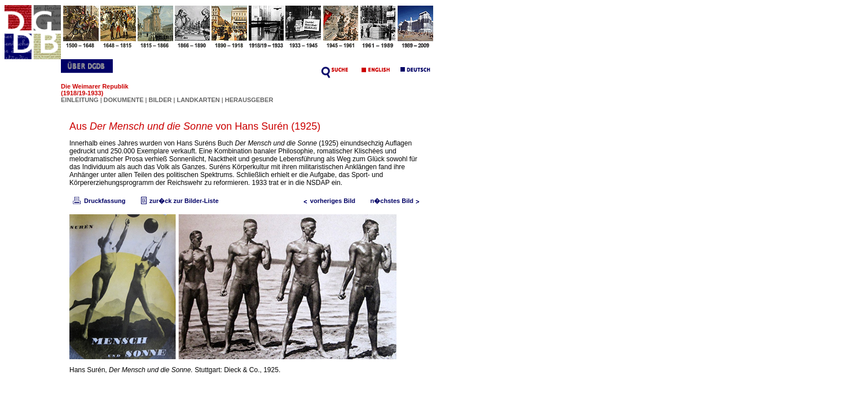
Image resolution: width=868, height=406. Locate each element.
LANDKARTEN (199, 100)
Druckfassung (98, 201)
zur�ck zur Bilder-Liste (179, 201)
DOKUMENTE (125, 100)
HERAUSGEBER (249, 100)
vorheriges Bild (327, 201)
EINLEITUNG (80, 100)
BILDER (161, 100)
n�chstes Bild (398, 201)
